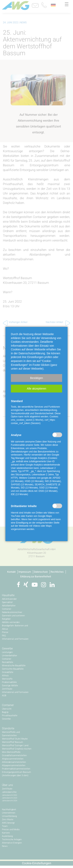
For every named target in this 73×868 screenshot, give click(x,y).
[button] (36, 378)
